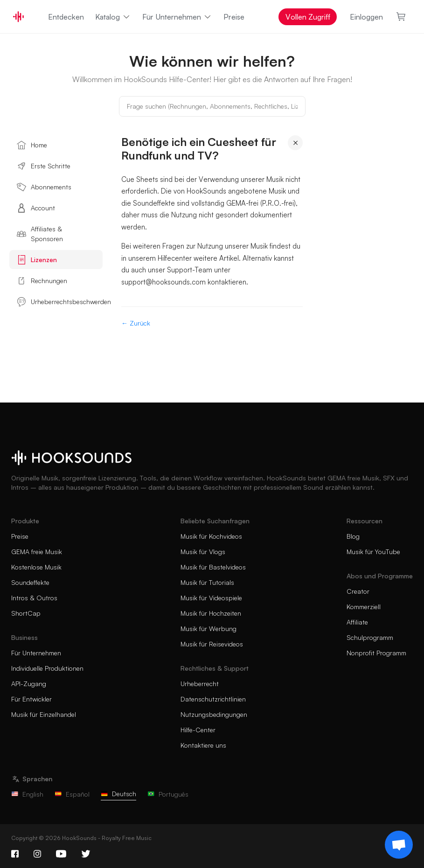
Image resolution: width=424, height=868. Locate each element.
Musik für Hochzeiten (211, 613)
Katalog (113, 17)
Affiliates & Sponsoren (40, 234)
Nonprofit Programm (376, 653)
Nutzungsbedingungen (214, 714)
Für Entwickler (31, 699)
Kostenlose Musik (36, 567)
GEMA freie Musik (37, 552)
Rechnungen (42, 281)
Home (32, 145)
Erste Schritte (44, 166)
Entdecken (66, 17)
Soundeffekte (30, 582)
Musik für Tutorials (207, 582)
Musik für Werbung (209, 628)
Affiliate (357, 622)
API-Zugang (29, 684)
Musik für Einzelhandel (44, 714)
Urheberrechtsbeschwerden (60, 302)
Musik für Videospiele (211, 598)
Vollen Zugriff (308, 17)
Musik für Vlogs (203, 552)
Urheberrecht (200, 684)
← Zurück (136, 323)
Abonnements (44, 187)
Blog (353, 536)
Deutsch (118, 794)
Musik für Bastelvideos (213, 567)
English (27, 794)
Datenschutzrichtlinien (213, 699)
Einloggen (366, 17)
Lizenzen (37, 260)
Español (72, 794)
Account (36, 208)
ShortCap (26, 613)
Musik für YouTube (373, 552)
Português (168, 794)
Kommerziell (364, 607)
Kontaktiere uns (203, 745)
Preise (234, 17)
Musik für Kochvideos (211, 536)
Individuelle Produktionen (47, 668)
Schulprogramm (370, 637)
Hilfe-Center (198, 730)
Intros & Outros (34, 598)
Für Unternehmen (177, 17)
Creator (358, 591)
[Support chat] (399, 845)
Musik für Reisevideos (212, 644)
